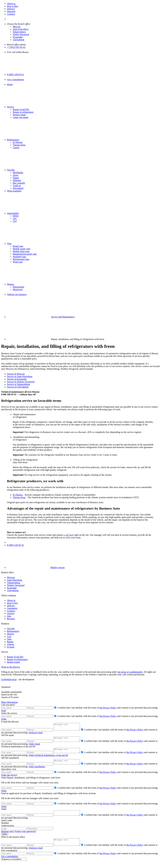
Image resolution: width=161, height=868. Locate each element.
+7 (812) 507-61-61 (16, 47)
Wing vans (18, 262)
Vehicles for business (17, 294)
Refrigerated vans (21, 259)
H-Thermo (18, 142)
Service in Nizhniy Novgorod (21, 382)
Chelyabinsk (18, 40)
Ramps (10, 642)
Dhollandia (18, 173)
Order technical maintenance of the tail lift (51, 758)
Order (4, 719)
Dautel (16, 178)
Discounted (18, 188)
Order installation (39, 770)
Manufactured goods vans (25, 254)
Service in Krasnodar (17, 379)
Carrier (16, 148)
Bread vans (18, 246)
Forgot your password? (25, 836)
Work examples (14, 191)
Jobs (9, 616)
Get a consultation (15, 79)
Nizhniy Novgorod (16, 585)
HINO (16, 216)
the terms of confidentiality (130, 672)
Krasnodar (18, 37)
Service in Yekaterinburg (18, 384)
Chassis (11, 644)
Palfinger (17, 180)
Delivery (11, 9)
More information (9, 702)
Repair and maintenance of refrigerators (24, 416)
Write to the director (11, 667)
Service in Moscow (16, 374)
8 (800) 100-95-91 (15, 75)
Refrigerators (13, 140)
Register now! (8, 836)
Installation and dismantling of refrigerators (26, 438)
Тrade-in (17, 186)
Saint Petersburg (21, 29)
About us (11, 4)
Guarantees (12, 608)
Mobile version (36, 567)
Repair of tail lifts (21, 109)
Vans (9, 244)
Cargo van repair (21, 117)
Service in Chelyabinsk (18, 387)
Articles (11, 613)
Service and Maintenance (63, 317)
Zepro (16, 175)
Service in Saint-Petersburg (20, 376)
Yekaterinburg (19, 32)
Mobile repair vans (22, 249)
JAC (15, 218)
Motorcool (18, 289)
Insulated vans (19, 257)
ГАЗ (15, 221)
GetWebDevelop (9, 679)
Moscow (17, 27)
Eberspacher (18, 287)
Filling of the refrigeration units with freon (25, 461)
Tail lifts (11, 170)
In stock (11, 647)
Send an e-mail (38, 734)
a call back (69, 535)
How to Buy (13, 6)
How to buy (12, 603)
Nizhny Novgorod (21, 34)
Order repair (37, 746)
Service (10, 107)
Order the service (9, 779)
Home (10, 84)
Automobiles (13, 213)
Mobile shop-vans (21, 251)
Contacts (11, 14)
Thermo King (19, 145)
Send (3, 711)
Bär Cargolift (19, 183)
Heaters (11, 284)
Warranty (11, 11)
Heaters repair (19, 115)
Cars (9, 636)
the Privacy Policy (108, 708)
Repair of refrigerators (23, 112)
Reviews (11, 619)
